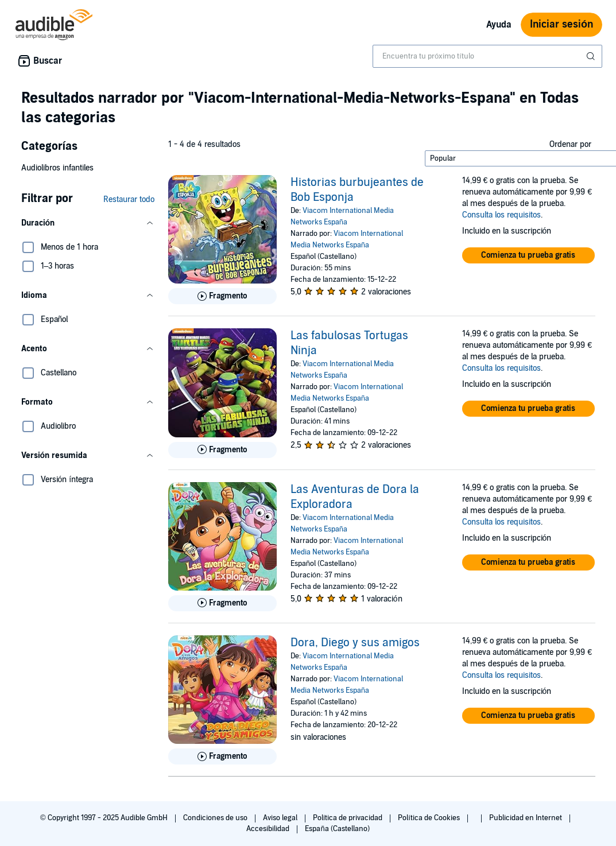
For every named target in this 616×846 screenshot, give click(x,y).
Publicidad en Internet (526, 818)
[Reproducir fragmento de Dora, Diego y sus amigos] (222, 756)
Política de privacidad (349, 818)
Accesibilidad (269, 829)
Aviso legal (281, 818)
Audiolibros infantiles (57, 168)
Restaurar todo (129, 199)
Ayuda (499, 25)
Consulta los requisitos (501, 215)
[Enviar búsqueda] (592, 56)
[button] (88, 223)
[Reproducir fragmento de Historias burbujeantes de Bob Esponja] (222, 296)
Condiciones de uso (216, 818)
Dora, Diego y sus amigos (355, 643)
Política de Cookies (430, 818)
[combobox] (487, 56)
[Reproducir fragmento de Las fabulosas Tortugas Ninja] (222, 450)
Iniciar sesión (561, 24)
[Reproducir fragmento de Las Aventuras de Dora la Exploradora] (222, 603)
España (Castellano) (337, 829)
